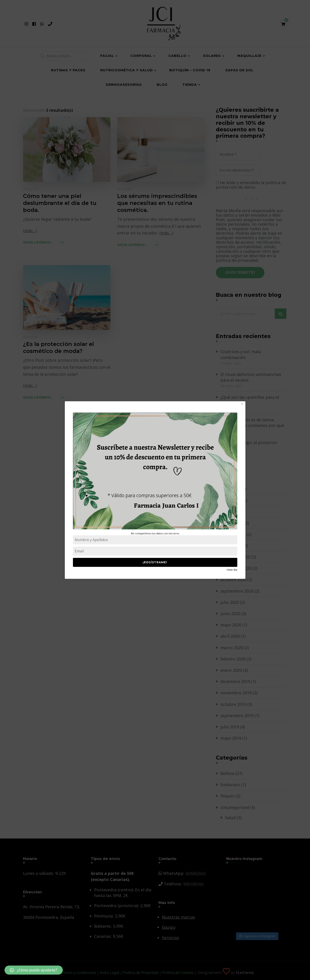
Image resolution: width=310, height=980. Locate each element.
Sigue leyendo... (38, 242)
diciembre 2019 (235, 681)
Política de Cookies (178, 973)
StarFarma (245, 973)
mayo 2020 (231, 625)
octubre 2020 (233, 579)
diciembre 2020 (235, 557)
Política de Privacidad (141, 973)
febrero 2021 (233, 534)
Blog (162, 85)
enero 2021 (231, 546)
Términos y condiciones (76, 973)
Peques (227, 796)
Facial (107, 56)
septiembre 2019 (237, 716)
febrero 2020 (233, 659)
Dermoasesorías (124, 85)
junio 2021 (230, 489)
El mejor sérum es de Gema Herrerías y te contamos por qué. (253, 423)
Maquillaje (249, 56)
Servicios (170, 938)
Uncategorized (235, 807)
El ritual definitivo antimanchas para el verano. (251, 377)
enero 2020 (231, 670)
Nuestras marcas (178, 917)
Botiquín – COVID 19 (190, 70)
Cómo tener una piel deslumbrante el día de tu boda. (60, 203)
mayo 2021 (231, 500)
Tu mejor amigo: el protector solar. (249, 445)
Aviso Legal (110, 973)
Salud (230, 818)
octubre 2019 (233, 704)
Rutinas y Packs (68, 70)
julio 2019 (230, 727)
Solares (212, 56)
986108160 (193, 884)
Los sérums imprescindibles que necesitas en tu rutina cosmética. (157, 203)
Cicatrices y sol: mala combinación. (241, 354)
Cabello (177, 56)
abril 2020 (230, 636)
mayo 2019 (231, 738)
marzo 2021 (232, 523)
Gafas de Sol (239, 70)
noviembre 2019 (236, 693)
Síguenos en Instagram (257, 936)
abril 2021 (230, 512)
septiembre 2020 (237, 591)
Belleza (30, 189)
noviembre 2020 (236, 568)
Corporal (141, 56)
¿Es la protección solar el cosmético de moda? (58, 348)
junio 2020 (230, 614)
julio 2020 (230, 602)
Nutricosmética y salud (127, 70)
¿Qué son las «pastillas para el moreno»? (250, 400)
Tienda (190, 85)
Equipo (169, 927)
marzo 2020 (232, 648)
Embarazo (230, 785)
